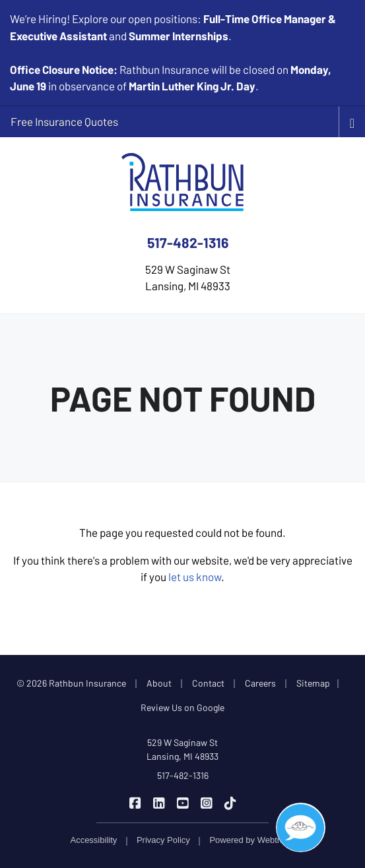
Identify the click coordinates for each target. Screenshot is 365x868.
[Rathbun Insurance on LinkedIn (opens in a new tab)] (159, 802)
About (159, 683)
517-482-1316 (188, 242)
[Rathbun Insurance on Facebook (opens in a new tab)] (135, 802)
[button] (301, 827)
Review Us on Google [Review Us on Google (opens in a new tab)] (182, 707)
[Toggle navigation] (352, 122)
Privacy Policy (163, 840)
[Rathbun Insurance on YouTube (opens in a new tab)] (182, 802)
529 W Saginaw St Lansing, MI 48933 (182, 749)
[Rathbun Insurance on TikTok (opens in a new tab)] (230, 802)
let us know (195, 576)
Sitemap (313, 683)
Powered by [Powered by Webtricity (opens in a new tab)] (252, 840)
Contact (208, 683)
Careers (260, 683)
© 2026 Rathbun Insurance (71, 683)
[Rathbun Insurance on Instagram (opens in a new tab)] (206, 802)
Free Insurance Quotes (64, 121)
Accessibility (93, 840)
